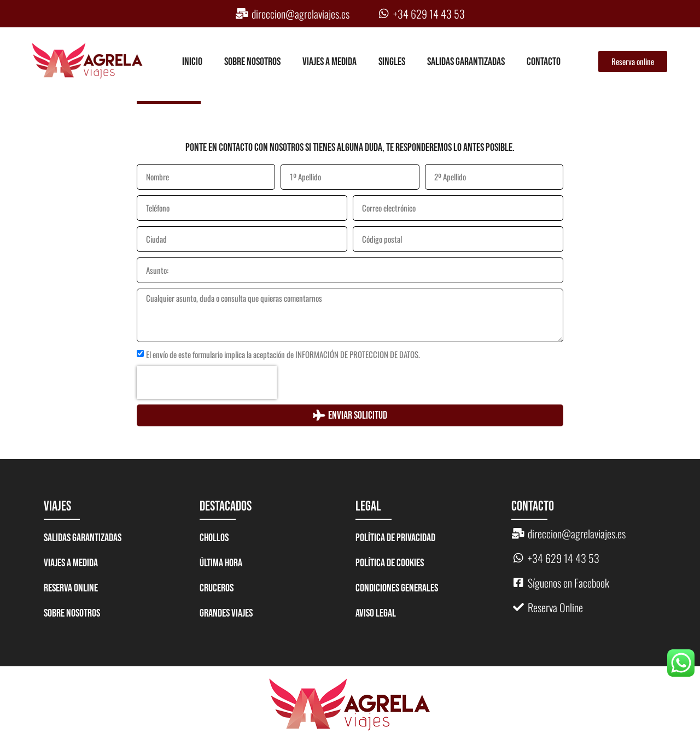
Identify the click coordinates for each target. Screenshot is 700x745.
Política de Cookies (390, 563)
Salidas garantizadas (466, 62)
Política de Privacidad (395, 538)
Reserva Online (71, 588)
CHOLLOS (214, 538)
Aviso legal (376, 613)
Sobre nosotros (252, 62)
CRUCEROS (217, 588)
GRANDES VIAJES (226, 613)
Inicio (192, 62)
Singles (392, 62)
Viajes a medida (329, 62)
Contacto (544, 62)
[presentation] (207, 383)
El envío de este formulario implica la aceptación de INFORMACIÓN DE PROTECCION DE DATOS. (283, 355)
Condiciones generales (397, 588)
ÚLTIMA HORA (221, 563)
